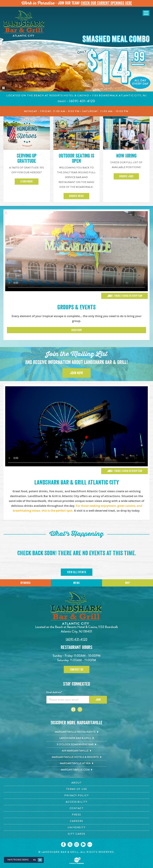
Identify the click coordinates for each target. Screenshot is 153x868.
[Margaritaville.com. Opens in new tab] (77, 770)
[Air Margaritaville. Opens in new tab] (77, 751)
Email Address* (54, 692)
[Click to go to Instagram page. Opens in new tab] (80, 709)
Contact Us (77, 670)
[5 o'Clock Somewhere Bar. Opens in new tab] (77, 745)
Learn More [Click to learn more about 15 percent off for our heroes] (27, 183)
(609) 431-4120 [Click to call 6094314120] (76, 639)
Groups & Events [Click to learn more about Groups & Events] (76, 307)
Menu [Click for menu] (76, 583)
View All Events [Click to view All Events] (77, 572)
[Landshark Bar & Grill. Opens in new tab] (77, 738)
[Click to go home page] (24, 23)
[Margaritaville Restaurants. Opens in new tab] (77, 732)
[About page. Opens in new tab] (76, 783)
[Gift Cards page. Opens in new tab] (76, 834)
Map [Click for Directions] (127, 583)
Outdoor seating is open (76, 160)
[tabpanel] (76, 49)
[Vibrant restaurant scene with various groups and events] (76, 426)
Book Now (77, 330)
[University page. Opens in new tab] (76, 827)
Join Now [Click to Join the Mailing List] (76, 373)
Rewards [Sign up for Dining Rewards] (25, 583)
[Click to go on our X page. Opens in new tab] (70, 844)
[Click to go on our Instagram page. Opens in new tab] (77, 844)
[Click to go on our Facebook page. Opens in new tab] (63, 844)
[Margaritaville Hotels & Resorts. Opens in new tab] (77, 757)
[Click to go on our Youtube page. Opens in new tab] (83, 844)
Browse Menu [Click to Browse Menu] (76, 198)
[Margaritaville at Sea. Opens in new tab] (77, 763)
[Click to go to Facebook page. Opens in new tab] (73, 709)
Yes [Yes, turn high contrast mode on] (34, 860)
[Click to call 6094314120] (82, 101)
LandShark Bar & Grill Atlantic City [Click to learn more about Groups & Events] (77, 482)
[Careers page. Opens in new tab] (76, 821)
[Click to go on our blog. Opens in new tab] (90, 844)
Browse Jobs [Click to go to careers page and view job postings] (126, 178)
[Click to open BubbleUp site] (77, 861)
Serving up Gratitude (27, 160)
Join (98, 700)
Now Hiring (126, 158)
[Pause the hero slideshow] (3, 88)
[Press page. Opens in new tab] (76, 815)
